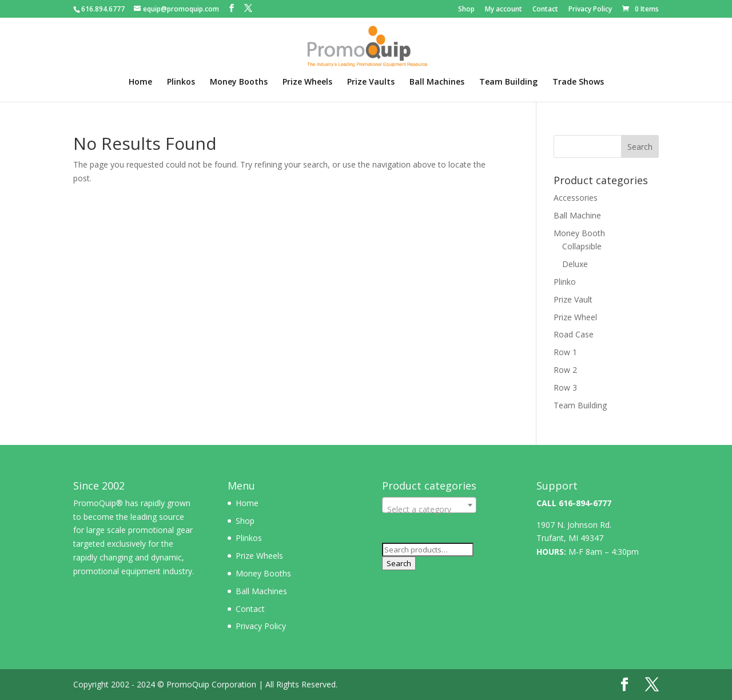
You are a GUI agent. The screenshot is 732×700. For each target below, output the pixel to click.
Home (140, 82)
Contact (545, 10)
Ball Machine (577, 215)
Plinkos (181, 82)
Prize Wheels (307, 82)
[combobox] (429, 505)
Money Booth (579, 233)
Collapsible (582, 246)
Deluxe (575, 264)
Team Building (508, 82)
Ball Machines (437, 82)
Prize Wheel (575, 317)
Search (399, 563)
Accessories (576, 198)
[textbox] (429, 510)
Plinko (565, 282)
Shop (466, 10)
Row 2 (565, 370)
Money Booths (239, 82)
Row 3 (565, 387)
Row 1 (565, 352)
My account (504, 10)
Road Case (574, 334)
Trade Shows (578, 82)
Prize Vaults (371, 82)
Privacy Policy (590, 10)
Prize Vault (573, 299)
